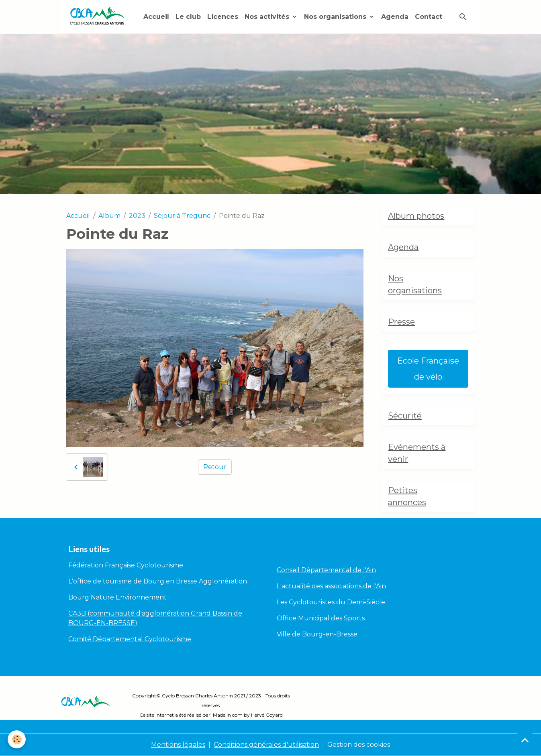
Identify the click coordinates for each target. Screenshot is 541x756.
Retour (215, 467)
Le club (188, 17)
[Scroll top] (525, 740)
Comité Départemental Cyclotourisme (130, 639)
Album (109, 216)
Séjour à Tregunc (182, 216)
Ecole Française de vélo (428, 369)
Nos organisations (336, 17)
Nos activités (268, 17)
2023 (137, 216)
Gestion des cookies (359, 745)
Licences (223, 17)
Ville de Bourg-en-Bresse (317, 634)
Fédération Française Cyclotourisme (126, 565)
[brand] (99, 17)
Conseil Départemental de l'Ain (326, 570)
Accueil (156, 17)
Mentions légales (178, 745)
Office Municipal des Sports (321, 618)
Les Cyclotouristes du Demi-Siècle (331, 602)
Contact (429, 17)
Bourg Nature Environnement (117, 597)
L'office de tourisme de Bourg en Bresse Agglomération (158, 581)
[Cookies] (17, 739)
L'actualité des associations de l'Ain (331, 586)
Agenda (395, 17)
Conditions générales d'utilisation (266, 745)
